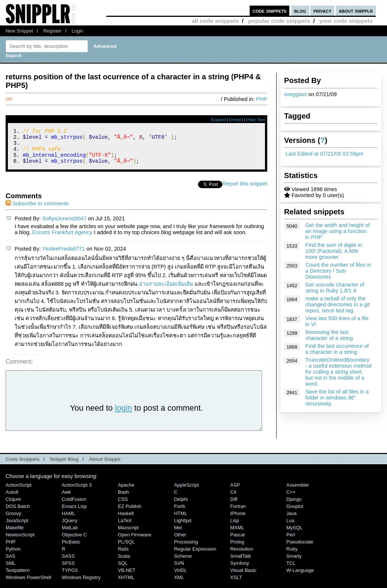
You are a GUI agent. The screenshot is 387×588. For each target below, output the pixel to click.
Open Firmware (135, 541)
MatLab (70, 534)
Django (294, 506)
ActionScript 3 (77, 492)
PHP (262, 99)
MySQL (294, 534)
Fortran (238, 513)
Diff (234, 506)
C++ (291, 499)
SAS (10, 563)
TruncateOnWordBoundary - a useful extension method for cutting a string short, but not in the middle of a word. (339, 372)
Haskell (126, 520)
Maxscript (128, 534)
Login (77, 31)
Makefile (15, 534)
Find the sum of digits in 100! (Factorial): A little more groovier (334, 251)
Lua (290, 527)
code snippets (270, 11)
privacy (322, 11)
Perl (291, 541)
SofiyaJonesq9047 (64, 225)
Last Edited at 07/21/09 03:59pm (324, 154)
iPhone (238, 520)
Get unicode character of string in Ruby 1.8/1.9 (335, 288)
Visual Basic (243, 577)
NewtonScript (20, 541)
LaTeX (125, 527)
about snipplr (356, 11)
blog (300, 11)
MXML (237, 534)
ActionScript (19, 492)
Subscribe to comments (37, 210)
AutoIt (12, 499)
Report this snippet (245, 190)
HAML (68, 520)
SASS (68, 563)
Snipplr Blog (64, 466)
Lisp (235, 527)
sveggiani (295, 94)
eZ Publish (130, 513)
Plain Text (256, 120)
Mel (178, 534)
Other (180, 541)
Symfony (240, 570)
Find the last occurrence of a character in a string (337, 349)
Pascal (237, 541)
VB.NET (127, 577)
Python (13, 556)
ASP (235, 492)
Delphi (181, 506)
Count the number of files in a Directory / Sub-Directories (338, 271)
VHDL (181, 577)
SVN (179, 570)
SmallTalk (240, 563)
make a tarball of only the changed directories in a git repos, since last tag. (338, 304)
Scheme (183, 563)
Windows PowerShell (28, 584)
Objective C (74, 541)
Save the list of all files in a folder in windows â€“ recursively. (337, 398)
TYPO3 (70, 577)
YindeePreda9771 (63, 255)
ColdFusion (74, 506)
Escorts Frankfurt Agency (62, 239)
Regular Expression (195, 556)
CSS (123, 506)
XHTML (126, 584)
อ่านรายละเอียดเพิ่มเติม (166, 291)
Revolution (242, 556)
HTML (181, 520)
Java (291, 520)
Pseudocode (300, 549)
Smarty (294, 563)
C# (233, 499)
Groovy (13, 520)
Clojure (13, 506)
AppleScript (186, 492)
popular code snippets (279, 21)
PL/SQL (126, 549)
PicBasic (71, 549)
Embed (236, 120)
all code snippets (215, 21)
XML (179, 584)
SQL (123, 570)
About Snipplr (105, 466)
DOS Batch (18, 513)
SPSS (68, 570)
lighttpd (183, 527)
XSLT (236, 584)
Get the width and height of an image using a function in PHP (338, 231)
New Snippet (19, 31)
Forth (180, 513)
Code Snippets (23, 466)
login (124, 415)
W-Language (300, 577)
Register (52, 31)
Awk (66, 499)
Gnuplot (295, 513)
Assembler (298, 492)
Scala (124, 563)
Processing (186, 549)
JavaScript (17, 527)
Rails (123, 556)
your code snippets (346, 21)
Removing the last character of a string (329, 335)
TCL (291, 570)
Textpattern (18, 577)
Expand (218, 120)
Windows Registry (81, 584)
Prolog (237, 549)
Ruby (292, 556)
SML (11, 570)
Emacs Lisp (74, 513)
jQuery (70, 527)
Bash (124, 499)
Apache (126, 492)
